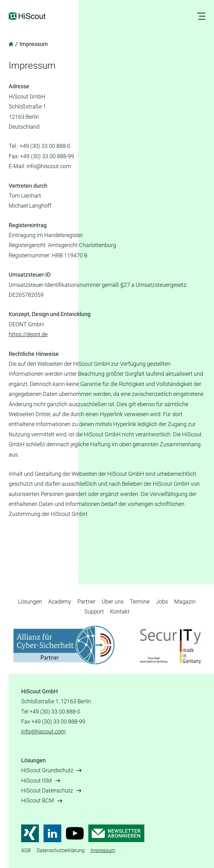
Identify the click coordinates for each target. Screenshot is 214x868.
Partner (86, 602)
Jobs (162, 602)
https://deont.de (28, 334)
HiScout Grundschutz (47, 770)
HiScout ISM (37, 781)
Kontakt (120, 611)
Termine (140, 602)
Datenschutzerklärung (61, 850)
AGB (26, 850)
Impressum (103, 850)
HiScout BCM (38, 800)
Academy (60, 602)
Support (94, 611)
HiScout (28, 16)
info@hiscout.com (43, 731)
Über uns (113, 602)
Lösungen (30, 602)
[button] (202, 16)
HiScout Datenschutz (47, 790)
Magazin (185, 602)
